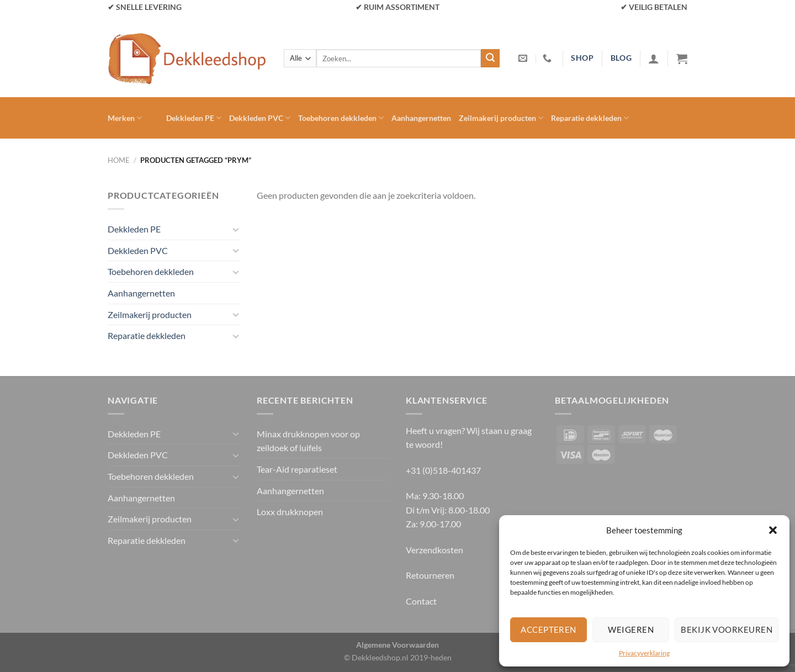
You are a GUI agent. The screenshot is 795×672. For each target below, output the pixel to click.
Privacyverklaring (644, 653)
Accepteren (548, 629)
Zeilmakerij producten (501, 118)
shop (582, 58)
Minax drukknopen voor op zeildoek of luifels (308, 441)
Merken (125, 118)
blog (621, 58)
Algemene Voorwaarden (397, 645)
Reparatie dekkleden (590, 118)
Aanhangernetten (421, 118)
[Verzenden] (490, 59)
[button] (773, 530)
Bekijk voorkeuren (727, 629)
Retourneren (430, 575)
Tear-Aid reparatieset (297, 469)
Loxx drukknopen (290, 512)
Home (119, 160)
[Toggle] (236, 229)
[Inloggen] (654, 59)
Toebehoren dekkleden (341, 118)
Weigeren (631, 629)
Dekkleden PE (194, 118)
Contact (421, 601)
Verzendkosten (434, 550)
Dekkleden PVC (260, 118)
